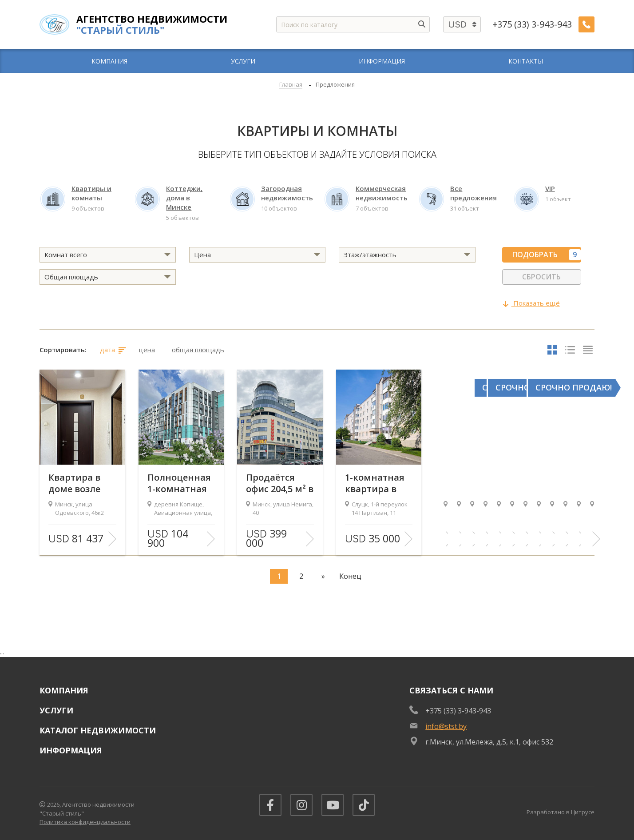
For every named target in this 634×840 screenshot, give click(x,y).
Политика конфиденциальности (85, 822)
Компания (64, 690)
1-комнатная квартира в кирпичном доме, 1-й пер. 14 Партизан (377, 483)
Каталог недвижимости (98, 730)
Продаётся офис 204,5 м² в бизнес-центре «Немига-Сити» (280, 483)
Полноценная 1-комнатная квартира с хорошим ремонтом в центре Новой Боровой (179, 483)
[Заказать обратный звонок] (586, 24)
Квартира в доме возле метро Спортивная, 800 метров (77, 483)
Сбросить (541, 277)
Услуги (56, 710)
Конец (350, 576)
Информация (71, 750)
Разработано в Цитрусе (561, 812)
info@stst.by (446, 726)
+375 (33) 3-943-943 (532, 24)
